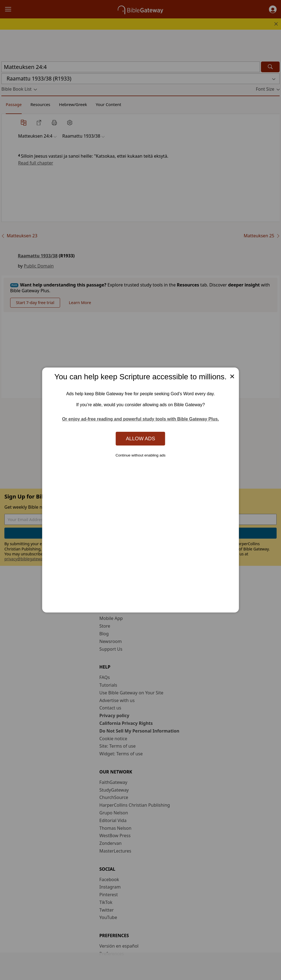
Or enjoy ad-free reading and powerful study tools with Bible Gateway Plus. (140, 419)
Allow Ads (140, 439)
